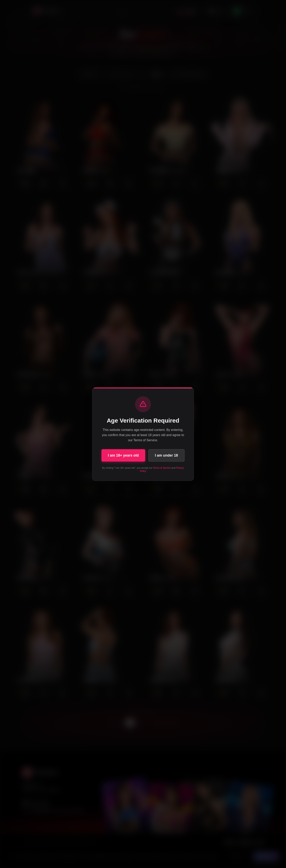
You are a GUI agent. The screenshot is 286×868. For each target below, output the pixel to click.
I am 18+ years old (123, 455)
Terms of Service (162, 468)
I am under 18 (166, 455)
